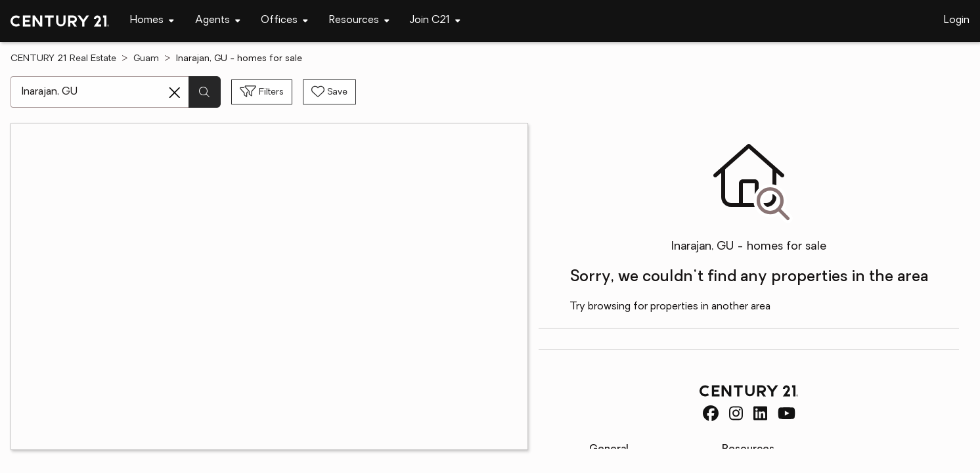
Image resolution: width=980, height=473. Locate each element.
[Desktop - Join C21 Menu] (435, 21)
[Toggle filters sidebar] (262, 92)
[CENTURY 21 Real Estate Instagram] (736, 413)
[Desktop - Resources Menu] (359, 21)
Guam (146, 59)
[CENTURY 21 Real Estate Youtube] (787, 413)
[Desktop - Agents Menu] (218, 21)
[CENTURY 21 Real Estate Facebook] (711, 413)
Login (957, 20)
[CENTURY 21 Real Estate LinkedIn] (760, 413)
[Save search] (329, 92)
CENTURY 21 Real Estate (63, 59)
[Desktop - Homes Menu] (152, 21)
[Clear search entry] (175, 93)
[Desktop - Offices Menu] (284, 21)
